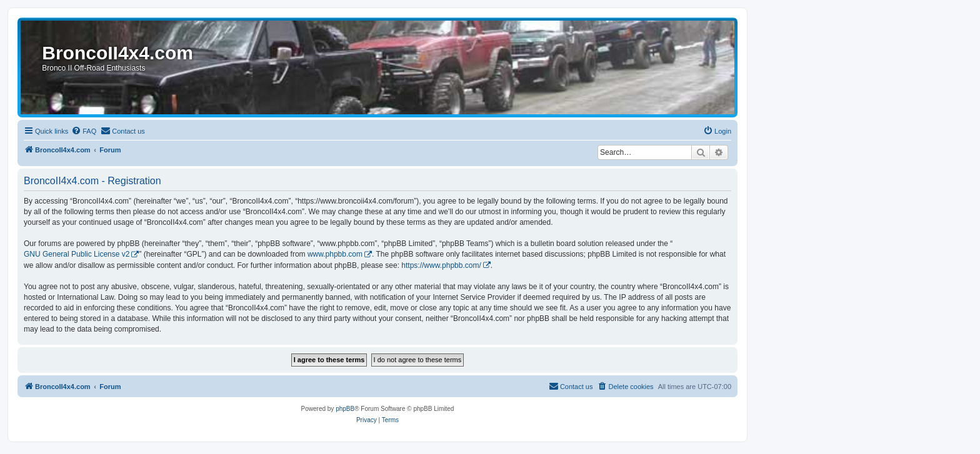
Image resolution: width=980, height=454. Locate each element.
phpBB (345, 409)
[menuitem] (84, 131)
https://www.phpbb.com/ (441, 265)
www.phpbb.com (335, 254)
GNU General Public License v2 (77, 254)
